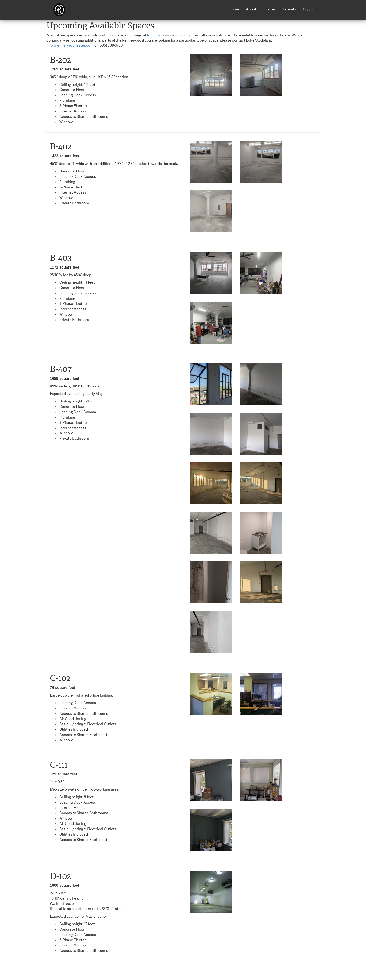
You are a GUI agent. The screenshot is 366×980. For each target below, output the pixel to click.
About (251, 9)
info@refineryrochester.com (70, 45)
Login (308, 9)
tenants (153, 35)
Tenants (289, 9)
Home (234, 9)
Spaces (269, 9)
